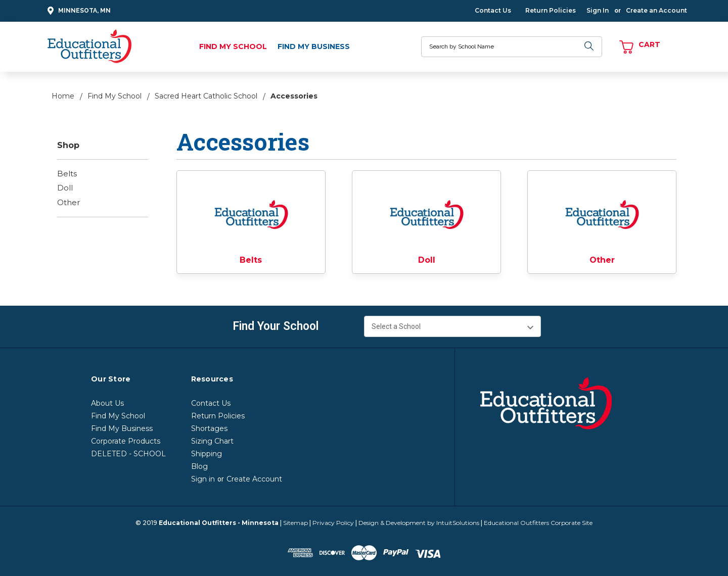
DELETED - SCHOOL (128, 454)
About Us (107, 403)
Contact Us (493, 10)
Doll (65, 188)
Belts (67, 174)
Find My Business (314, 46)
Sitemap (295, 523)
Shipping (207, 454)
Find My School (233, 46)
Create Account (254, 479)
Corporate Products (126, 441)
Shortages (209, 428)
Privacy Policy (333, 523)
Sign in (203, 479)
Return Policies (551, 10)
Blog (199, 466)
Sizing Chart (212, 441)
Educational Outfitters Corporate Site (538, 523)
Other (69, 202)
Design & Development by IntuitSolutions (419, 523)
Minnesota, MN (78, 11)
